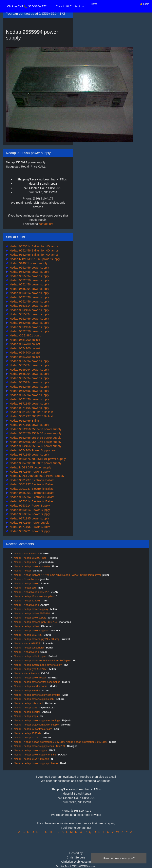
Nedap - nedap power (27, 583)
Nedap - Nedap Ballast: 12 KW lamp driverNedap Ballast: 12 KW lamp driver (57, 575)
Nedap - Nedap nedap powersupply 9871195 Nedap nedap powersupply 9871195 (61, 742)
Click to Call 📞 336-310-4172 (27, 6)
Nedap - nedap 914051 (27, 601)
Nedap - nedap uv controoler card (33, 729)
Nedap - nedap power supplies (32, 631)
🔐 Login (144, 4)
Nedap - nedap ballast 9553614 (32, 613)
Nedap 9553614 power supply (29, 293)
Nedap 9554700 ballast (24, 340)
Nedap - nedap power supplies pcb (34, 699)
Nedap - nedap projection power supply (37, 725)
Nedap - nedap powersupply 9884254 (36, 622)
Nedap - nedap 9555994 (28, 733)
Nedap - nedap (23, 571)
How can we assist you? (119, 858)
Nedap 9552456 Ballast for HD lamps (34, 250)
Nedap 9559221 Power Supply (29, 531)
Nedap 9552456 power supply (29, 267)
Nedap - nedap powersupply (30, 618)
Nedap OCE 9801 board (25, 335)
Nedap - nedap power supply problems (36, 763)
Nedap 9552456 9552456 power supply (35, 429)
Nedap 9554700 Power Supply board (33, 450)
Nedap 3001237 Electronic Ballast (31, 480)
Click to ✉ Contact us (70, 6)
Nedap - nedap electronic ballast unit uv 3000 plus (43, 660)
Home (94, 4)
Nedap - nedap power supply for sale (35, 755)
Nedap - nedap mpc (26, 562)
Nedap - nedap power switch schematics (37, 682)
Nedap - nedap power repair (30, 678)
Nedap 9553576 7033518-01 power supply (37, 459)
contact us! (46, 224)
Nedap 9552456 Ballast (25, 421)
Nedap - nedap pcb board (29, 703)
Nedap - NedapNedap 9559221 (32, 592)
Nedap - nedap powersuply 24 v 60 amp (37, 639)
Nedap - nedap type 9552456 (31, 669)
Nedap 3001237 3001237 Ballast (31, 412)
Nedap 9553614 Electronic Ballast (31, 501)
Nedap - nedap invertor (27, 690)
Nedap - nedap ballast (27, 626)
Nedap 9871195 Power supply (29, 523)
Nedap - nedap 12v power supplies (34, 596)
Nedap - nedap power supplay (31, 609)
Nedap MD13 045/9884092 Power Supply (37, 476)
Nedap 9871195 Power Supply (29, 472)
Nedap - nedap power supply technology (37, 720)
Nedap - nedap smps (26, 716)
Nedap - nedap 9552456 (28, 635)
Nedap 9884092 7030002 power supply (35, 463)
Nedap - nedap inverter (27, 712)
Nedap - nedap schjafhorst (29, 648)
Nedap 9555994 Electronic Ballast (31, 493)
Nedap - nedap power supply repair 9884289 (40, 746)
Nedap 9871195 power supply (29, 403)
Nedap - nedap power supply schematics (37, 695)
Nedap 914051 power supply (28, 263)
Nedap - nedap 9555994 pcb (30, 558)
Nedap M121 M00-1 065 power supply (34, 259)
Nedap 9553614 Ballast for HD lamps (34, 246)
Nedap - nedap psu (25, 588)
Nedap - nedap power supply (31, 750)
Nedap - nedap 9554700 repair (32, 759)
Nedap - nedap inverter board (31, 686)
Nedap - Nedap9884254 (28, 643)
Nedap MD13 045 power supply (30, 467)
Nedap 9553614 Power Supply (29, 505)
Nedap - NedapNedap (26, 553)
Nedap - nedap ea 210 (27, 737)
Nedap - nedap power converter (32, 566)
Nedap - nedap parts (26, 708)
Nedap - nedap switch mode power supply (38, 665)
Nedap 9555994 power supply (29, 276)
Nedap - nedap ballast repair (30, 656)
